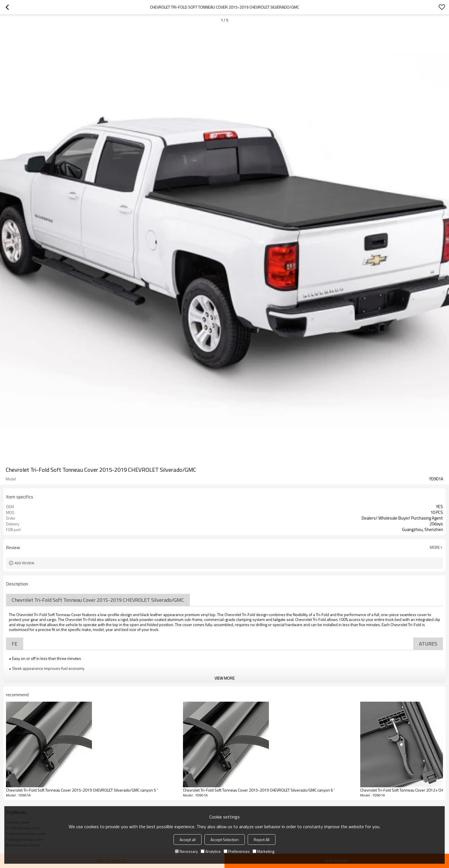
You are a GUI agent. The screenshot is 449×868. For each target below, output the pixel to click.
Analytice (211, 851)
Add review (24, 563)
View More (224, 678)
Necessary (186, 851)
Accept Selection (225, 840)
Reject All (262, 840)
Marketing (263, 851)
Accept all (188, 840)
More (435, 547)
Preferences (237, 851)
